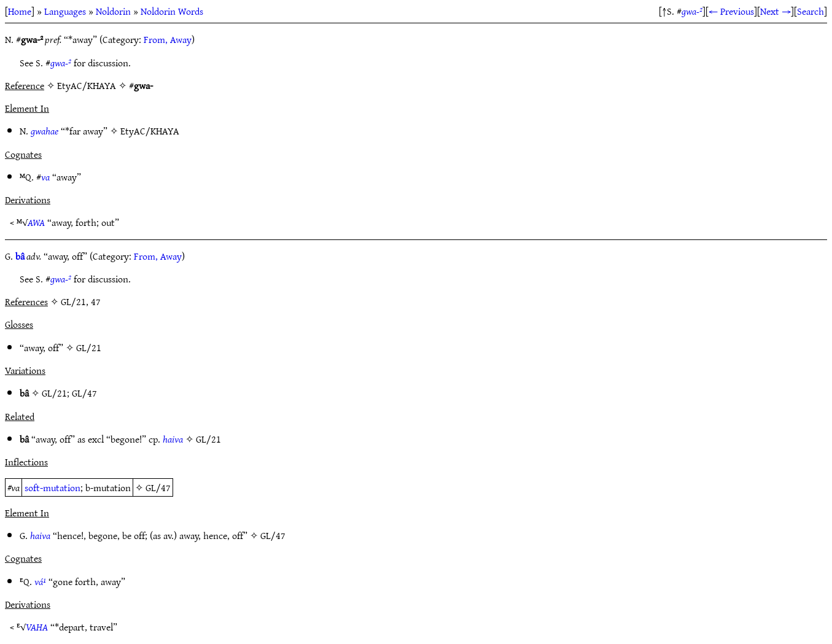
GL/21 (89, 347)
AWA (36, 222)
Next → (776, 11)
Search (811, 11)
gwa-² (692, 11)
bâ (20, 256)
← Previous (731, 11)
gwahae (45, 131)
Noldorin (113, 11)
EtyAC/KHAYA (150, 131)
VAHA (37, 627)
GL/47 (84, 393)
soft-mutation (52, 487)
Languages (65, 11)
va (45, 177)
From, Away (168, 39)
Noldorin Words (172, 11)
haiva (173, 439)
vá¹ (40, 581)
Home (20, 11)
